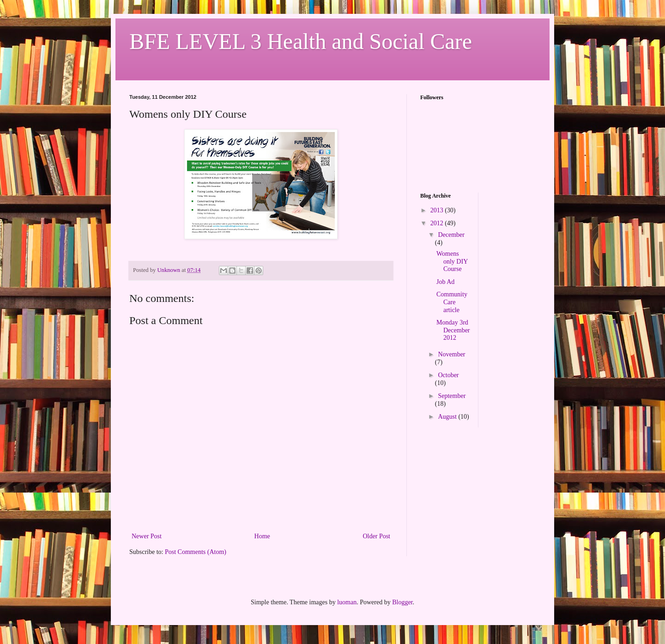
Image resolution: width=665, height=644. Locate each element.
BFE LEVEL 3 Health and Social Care (301, 41)
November (451, 354)
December (451, 235)
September (452, 396)
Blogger (402, 602)
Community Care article (452, 302)
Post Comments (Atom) (196, 552)
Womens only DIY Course (452, 262)
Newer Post (147, 536)
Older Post (377, 536)
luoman (347, 602)
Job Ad (445, 282)
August (448, 417)
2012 (438, 223)
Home (262, 536)
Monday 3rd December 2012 (453, 330)
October (448, 375)
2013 (438, 210)
